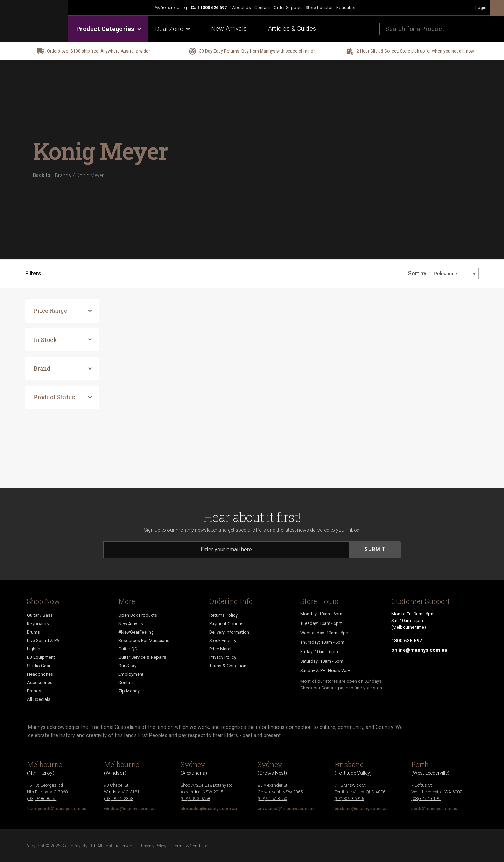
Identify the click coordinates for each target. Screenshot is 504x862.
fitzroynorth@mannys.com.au (57, 809)
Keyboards (38, 624)
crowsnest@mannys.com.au (286, 809)
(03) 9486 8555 (42, 798)
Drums (33, 632)
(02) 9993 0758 (195, 798)
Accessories (40, 682)
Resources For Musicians (144, 640)
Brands (34, 691)
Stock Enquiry (223, 640)
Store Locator (319, 8)
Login (481, 8)
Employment (131, 674)
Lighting (35, 649)
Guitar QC (128, 649)
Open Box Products (138, 615)
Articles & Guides (292, 29)
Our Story (127, 666)
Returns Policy (223, 615)
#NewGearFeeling (136, 632)
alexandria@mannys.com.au (209, 809)
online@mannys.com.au (419, 650)
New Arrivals (229, 29)
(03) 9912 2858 (119, 798)
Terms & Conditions (229, 666)
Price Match (221, 649)
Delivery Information (229, 632)
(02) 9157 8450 (272, 798)
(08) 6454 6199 (426, 798)
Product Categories (108, 29)
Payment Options (226, 624)
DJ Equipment (41, 657)
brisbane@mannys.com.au (361, 809)
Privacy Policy (223, 657)
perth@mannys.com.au (434, 809)
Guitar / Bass (40, 615)
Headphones (40, 674)
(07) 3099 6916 (349, 798)
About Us (241, 8)
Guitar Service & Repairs (142, 657)
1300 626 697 (213, 8)
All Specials (39, 699)
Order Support (288, 8)
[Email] (226, 550)
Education (346, 8)
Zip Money (129, 691)
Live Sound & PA (43, 640)
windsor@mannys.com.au (130, 809)
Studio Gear (39, 666)
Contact (262, 8)
